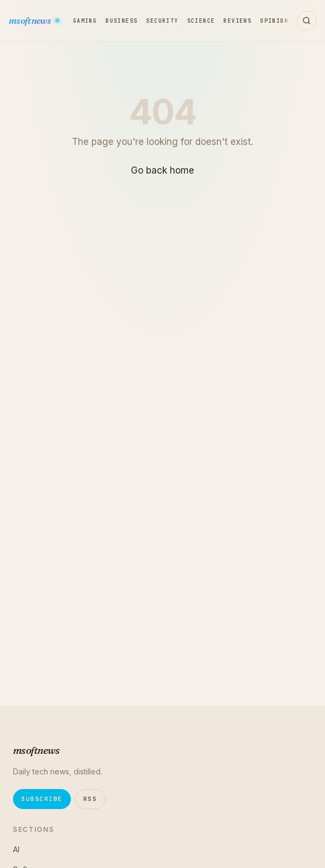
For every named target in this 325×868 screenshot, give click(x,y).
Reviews (237, 21)
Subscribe (42, 799)
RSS (90, 799)
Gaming (85, 21)
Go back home (162, 170)
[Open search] (307, 21)
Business (121, 21)
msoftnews (30, 20)
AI (16, 849)
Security (162, 21)
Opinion (274, 21)
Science (201, 21)
